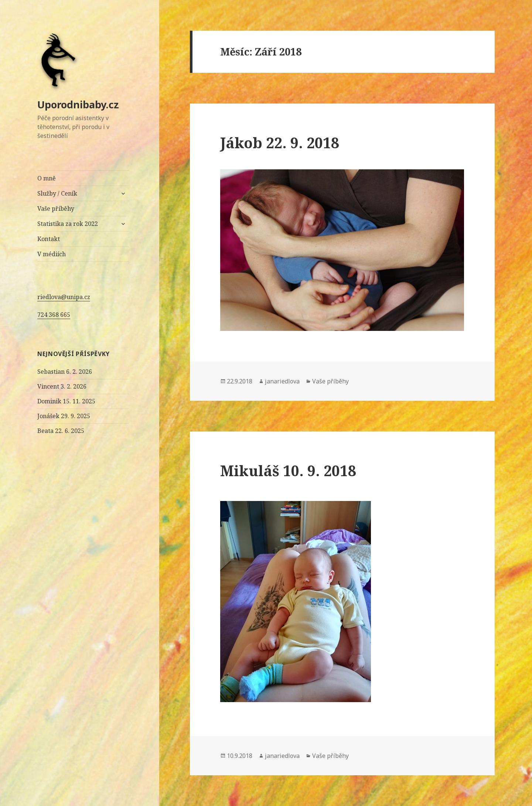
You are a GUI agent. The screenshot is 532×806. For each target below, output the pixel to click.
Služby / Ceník (57, 193)
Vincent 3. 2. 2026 (62, 386)
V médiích (52, 254)
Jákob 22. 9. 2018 (280, 143)
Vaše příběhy (56, 209)
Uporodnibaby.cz (78, 104)
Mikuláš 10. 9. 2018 (288, 470)
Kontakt (49, 239)
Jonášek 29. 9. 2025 (64, 416)
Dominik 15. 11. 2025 (66, 401)
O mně (47, 178)
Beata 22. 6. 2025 (61, 431)
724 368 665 (54, 315)
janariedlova (282, 381)
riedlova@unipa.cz (64, 297)
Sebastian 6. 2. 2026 (65, 372)
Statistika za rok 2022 (68, 224)
